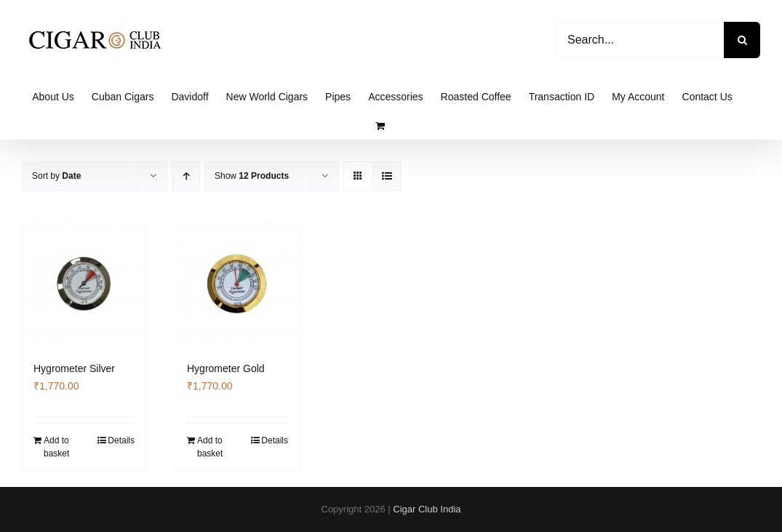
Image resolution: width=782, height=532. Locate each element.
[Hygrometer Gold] (238, 284)
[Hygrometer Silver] (84, 284)
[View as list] (387, 176)
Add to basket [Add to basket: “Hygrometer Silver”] (56, 447)
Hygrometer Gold (226, 368)
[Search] (742, 40)
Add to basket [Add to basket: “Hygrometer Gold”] (210, 447)
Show (252, 176)
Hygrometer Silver (74, 368)
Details (121, 440)
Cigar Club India (427, 509)
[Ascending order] (186, 176)
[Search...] (640, 40)
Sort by (56, 176)
